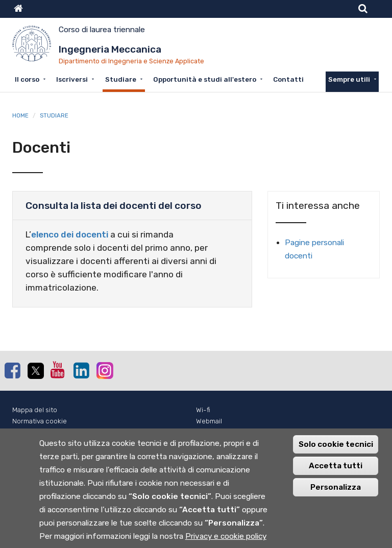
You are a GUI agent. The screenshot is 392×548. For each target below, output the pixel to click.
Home (20, 115)
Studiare (121, 79)
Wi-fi (203, 410)
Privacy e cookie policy (226, 542)
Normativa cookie (40, 421)
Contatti (288, 79)
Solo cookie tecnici (336, 450)
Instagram (104, 370)
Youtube (58, 370)
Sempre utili (349, 79)
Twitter (35, 371)
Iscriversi (72, 79)
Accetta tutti (336, 471)
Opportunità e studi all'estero (205, 79)
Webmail (209, 421)
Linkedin (81, 370)
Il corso (27, 79)
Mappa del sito (35, 410)
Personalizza (336, 493)
